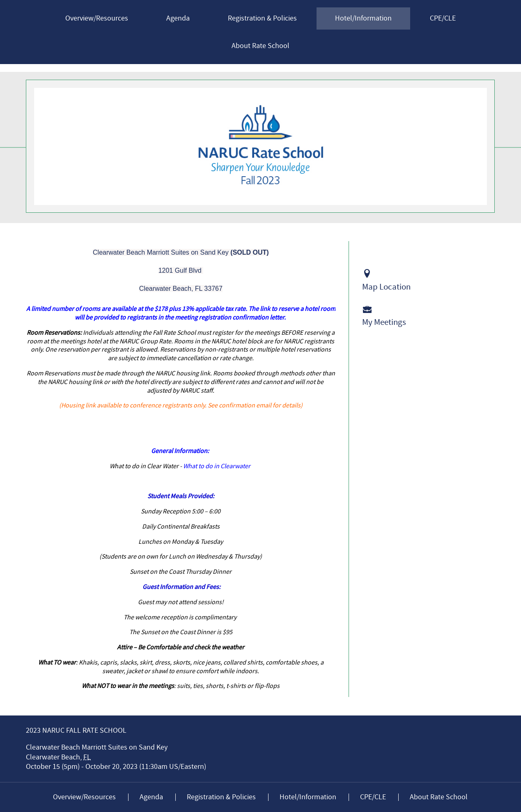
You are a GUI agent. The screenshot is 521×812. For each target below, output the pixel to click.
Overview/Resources (97, 18)
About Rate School (260, 46)
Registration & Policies (262, 18)
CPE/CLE (443, 18)
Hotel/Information (363, 18)
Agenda (178, 18)
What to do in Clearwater (217, 466)
